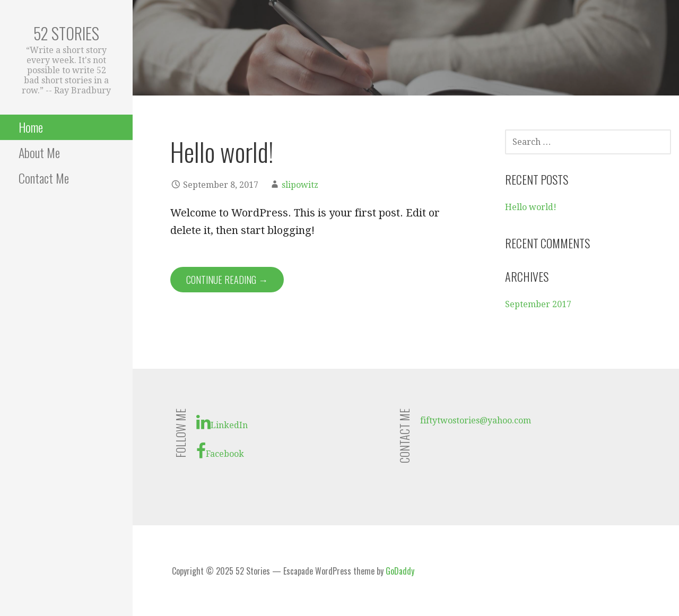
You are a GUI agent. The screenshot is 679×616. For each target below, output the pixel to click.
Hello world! (222, 151)
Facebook (220, 451)
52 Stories (66, 33)
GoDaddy (400, 571)
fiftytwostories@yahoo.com (476, 420)
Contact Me (44, 178)
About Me (39, 152)
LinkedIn (222, 422)
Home (31, 127)
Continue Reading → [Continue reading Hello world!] (227, 280)
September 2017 (538, 304)
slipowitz (300, 185)
